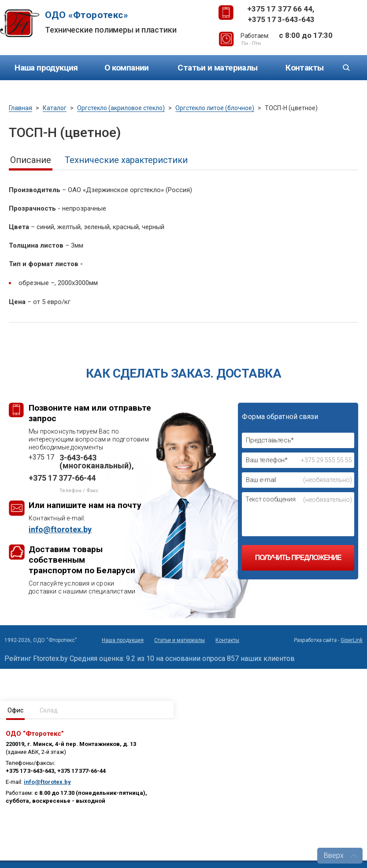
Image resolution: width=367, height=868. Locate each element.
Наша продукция (46, 68)
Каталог (55, 108)
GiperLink (352, 640)
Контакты (304, 68)
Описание (31, 160)
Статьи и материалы (217, 68)
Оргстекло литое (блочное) (215, 108)
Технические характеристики (126, 160)
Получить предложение (298, 558)
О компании (127, 68)
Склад (49, 710)
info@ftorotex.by (47, 782)
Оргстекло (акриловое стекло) (121, 108)
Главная (20, 108)
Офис (15, 710)
